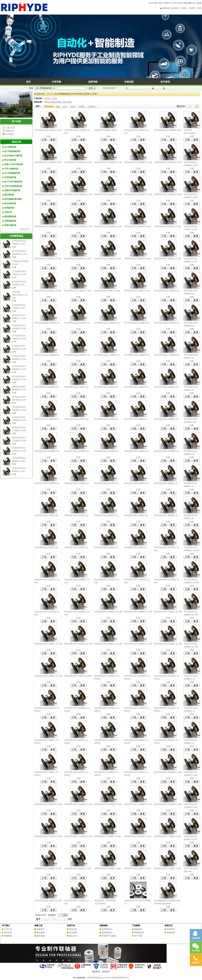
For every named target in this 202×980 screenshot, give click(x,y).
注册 (7, 128)
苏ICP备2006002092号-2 (118, 978)
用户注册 (153, 3)
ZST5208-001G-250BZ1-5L (76, 419)
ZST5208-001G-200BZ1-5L (106, 419)
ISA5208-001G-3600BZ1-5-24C (168, 772)
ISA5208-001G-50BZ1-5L (136, 548)
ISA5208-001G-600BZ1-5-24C (48, 259)
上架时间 (91, 107)
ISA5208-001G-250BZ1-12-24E (168, 644)
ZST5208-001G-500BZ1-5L (136, 387)
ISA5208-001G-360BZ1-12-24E (108, 644)
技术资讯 (165, 82)
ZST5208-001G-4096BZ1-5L (167, 291)
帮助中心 (168, 3)
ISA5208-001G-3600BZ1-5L (47, 451)
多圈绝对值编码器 (12, 190)
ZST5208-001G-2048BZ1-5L (167, 323)
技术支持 (8, 933)
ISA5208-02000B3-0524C (106, 130)
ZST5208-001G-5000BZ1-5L (47, 323)
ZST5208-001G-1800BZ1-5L (47, 355)
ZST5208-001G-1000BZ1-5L (167, 355)
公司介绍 (8, 929)
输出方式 (73, 936)
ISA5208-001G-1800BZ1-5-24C (168, 194)
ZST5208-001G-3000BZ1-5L (107, 323)
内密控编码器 (10, 221)
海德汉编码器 (10, 225)
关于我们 (6, 925)
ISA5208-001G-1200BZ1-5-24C (48, 227)
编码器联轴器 (10, 216)
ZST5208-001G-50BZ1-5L (136, 419)
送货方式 (169, 925)
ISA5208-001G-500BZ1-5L (106, 515)
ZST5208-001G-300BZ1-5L (47, 419)
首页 (28, 82)
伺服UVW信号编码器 (14, 164)
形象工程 (38, 925)
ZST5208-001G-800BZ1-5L (47, 387)
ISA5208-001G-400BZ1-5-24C (108, 259)
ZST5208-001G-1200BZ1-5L (107, 355)
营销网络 (8, 936)
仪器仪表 (8, 212)
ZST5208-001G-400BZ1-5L (166, 387)
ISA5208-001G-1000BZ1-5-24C (108, 227)
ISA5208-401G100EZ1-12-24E (20, 295)
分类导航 (56, 82)
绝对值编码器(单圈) (13, 199)
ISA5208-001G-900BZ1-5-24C (138, 227)
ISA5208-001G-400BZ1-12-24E (78, 644)
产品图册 (136, 925)
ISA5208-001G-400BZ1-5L (136, 515)
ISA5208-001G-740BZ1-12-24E (168, 612)
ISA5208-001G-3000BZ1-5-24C (48, 194)
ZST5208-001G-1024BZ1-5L (137, 355)
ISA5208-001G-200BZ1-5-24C (48, 291)
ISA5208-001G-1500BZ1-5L (47, 483)
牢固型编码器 (10, 177)
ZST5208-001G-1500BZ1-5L (77, 355)
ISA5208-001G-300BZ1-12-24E (138, 644)
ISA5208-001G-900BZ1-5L (166, 483)
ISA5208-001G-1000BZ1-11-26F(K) (191, 711)
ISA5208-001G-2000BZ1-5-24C (138, 194)
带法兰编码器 (10, 160)
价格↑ (65, 107)
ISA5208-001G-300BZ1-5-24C (168, 259)
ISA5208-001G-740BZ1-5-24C (168, 836)
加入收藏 (197, 3)
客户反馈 (178, 3)
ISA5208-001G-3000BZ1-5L (77, 451)
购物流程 (138, 929)
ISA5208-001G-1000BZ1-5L (137, 483)
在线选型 (129, 82)
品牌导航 (93, 82)
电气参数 (73, 933)
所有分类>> (25, 229)
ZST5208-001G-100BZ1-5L (166, 419)
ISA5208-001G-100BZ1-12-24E (48, 676)
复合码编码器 (10, 203)
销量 (58, 107)
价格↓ (73, 107)
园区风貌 (41, 936)
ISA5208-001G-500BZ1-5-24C (78, 259)
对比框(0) (10, 134)
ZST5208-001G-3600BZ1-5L (77, 323)
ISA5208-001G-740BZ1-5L (46, 515)
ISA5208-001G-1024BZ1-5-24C (78, 227)
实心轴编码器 (10, 147)
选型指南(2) (107, 933)
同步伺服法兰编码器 (13, 156)
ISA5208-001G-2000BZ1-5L (167, 451)
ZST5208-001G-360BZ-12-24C (48, 901)
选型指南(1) (107, 929)
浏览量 (81, 107)
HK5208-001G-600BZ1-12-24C (78, 162)
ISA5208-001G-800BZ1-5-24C (168, 227)
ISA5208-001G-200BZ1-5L (76, 548)
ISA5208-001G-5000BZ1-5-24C (108, 162)
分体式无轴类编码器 (13, 186)
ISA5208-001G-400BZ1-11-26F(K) (191, 743)
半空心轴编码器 (11, 169)
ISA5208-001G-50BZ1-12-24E (78, 676)
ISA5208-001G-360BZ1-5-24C (138, 259)
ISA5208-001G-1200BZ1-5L (77, 483)
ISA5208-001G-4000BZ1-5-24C (168, 162)
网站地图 (187, 3)
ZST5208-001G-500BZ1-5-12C (48, 130)
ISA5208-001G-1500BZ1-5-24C (168, 804)
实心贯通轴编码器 (12, 151)
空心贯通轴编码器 (12, 173)
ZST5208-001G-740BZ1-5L (76, 387)
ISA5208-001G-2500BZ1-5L (107, 451)
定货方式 (71, 925)
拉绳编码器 (9, 208)
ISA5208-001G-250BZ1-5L (46, 548)
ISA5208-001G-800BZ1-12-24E (138, 612)
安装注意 (73, 929)
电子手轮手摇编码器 (13, 182)
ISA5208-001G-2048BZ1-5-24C (108, 194)
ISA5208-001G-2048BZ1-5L (137, 451)
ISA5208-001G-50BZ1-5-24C (107, 291)
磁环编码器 (9, 195)
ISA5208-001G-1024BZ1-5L (107, 483)
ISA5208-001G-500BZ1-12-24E (48, 644)
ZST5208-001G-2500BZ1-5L (137, 323)
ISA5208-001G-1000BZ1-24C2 (48, 162)
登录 (161, 3)
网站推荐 (49, 107)
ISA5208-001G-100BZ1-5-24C (78, 291)
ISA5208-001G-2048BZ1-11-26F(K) (191, 679)
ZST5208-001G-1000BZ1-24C (168, 130)
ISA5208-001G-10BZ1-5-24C (137, 291)
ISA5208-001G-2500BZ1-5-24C (78, 194)
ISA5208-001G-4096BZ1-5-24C (138, 162)
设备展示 (41, 929)
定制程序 (171, 929)
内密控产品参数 (109, 936)
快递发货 (171, 933)
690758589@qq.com (97, 978)
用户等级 (138, 936)
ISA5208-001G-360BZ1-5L (166, 515)
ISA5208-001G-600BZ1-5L (76, 515)
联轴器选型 (139, 933)
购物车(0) (10, 131)
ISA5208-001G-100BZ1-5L (106, 548)
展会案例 (41, 933)
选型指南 (104, 925)
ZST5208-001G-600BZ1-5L (106, 387)
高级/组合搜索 (109, 88)
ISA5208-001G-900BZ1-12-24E (108, 612)
